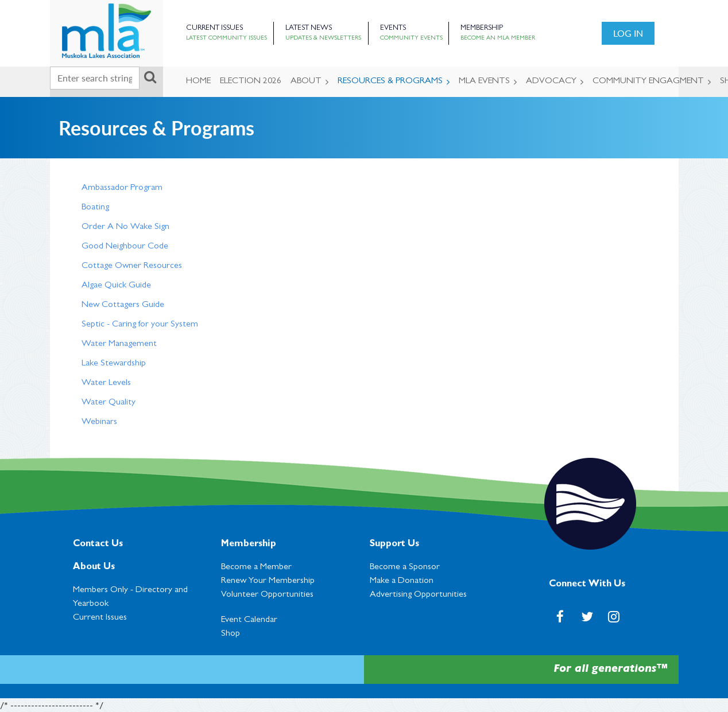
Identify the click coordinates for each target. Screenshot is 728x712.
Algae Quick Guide (116, 286)
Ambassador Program (122, 188)
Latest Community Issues (226, 38)
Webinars (99, 422)
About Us (94, 567)
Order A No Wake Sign (125, 227)
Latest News (309, 28)
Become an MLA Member (498, 38)
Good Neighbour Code (125, 247)
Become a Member (256, 567)
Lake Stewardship (114, 364)
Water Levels (106, 383)
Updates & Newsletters (323, 38)
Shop (231, 634)
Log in (628, 33)
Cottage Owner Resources (132, 266)
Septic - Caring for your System (140, 325)
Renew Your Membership (268, 581)
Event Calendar (249, 620)
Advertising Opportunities (418, 595)
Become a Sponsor (405, 567)
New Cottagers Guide (123, 305)
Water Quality (109, 403)
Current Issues (214, 28)
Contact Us (98, 544)
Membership (482, 28)
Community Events (411, 38)
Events (393, 28)
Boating (95, 208)
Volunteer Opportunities (267, 595)
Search (150, 77)
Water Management (119, 344)
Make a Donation (402, 581)
